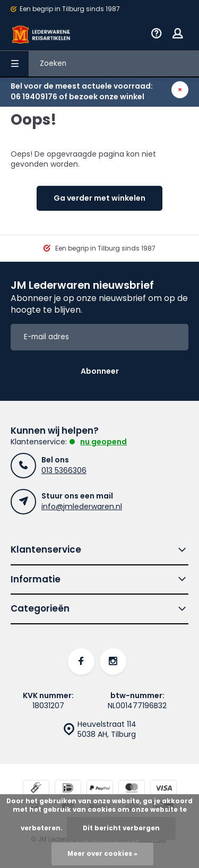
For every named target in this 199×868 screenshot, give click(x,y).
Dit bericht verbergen (121, 828)
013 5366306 (64, 470)
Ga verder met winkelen (99, 198)
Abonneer (100, 371)
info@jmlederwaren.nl (82, 506)
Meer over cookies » (102, 854)
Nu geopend (103, 442)
